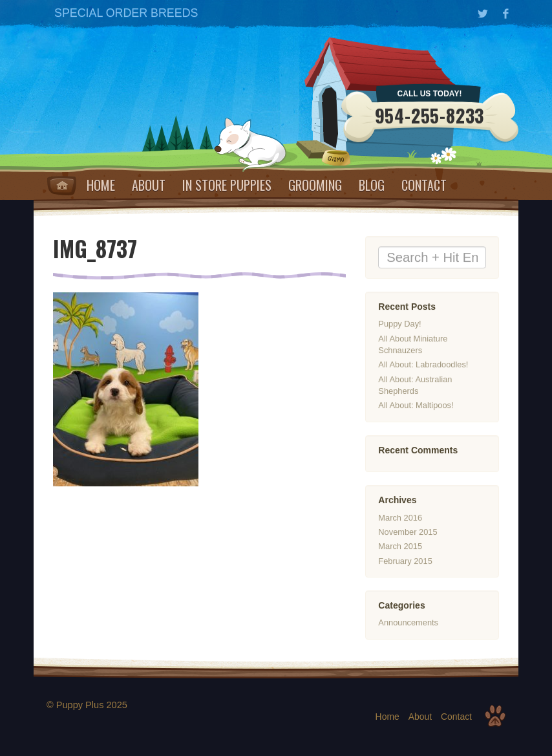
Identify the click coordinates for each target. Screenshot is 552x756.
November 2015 (408, 532)
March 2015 (400, 546)
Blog (372, 185)
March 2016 (400, 518)
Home (62, 186)
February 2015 (405, 561)
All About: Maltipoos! (416, 406)
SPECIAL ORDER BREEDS (126, 13)
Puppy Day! (399, 324)
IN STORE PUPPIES (227, 185)
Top (495, 716)
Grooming (315, 185)
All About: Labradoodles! (423, 365)
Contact (424, 185)
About (149, 185)
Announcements (408, 623)
